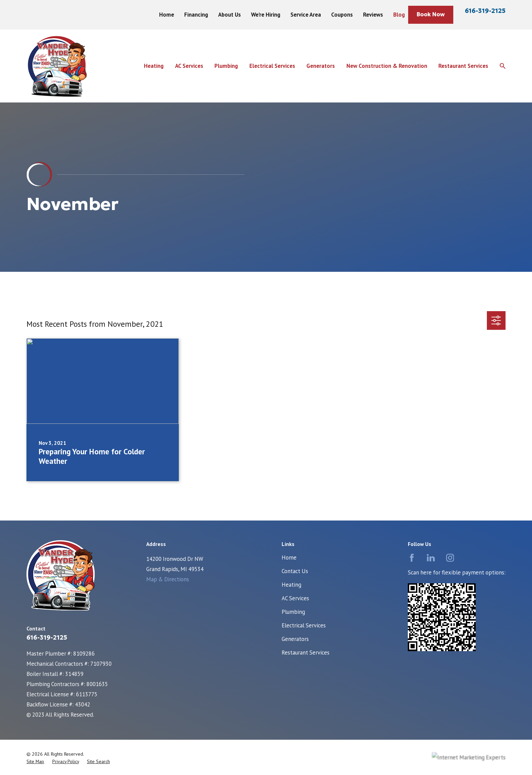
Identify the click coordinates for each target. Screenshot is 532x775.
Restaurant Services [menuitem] (463, 66)
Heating (291, 585)
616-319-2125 (485, 11)
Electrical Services (304, 625)
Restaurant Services (306, 653)
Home (167, 15)
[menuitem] (35, 762)
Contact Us (295, 571)
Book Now (431, 14)
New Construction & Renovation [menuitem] (387, 66)
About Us (230, 15)
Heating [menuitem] (154, 66)
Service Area (306, 15)
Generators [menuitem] (321, 66)
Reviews (373, 15)
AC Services (295, 598)
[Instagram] (450, 558)
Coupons (342, 15)
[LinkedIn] (431, 558)
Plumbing (293, 612)
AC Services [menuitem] (189, 66)
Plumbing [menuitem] (226, 66)
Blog (399, 15)
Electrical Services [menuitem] (272, 66)
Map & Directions (168, 579)
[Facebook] (412, 558)
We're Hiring (266, 15)
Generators (295, 639)
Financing (196, 15)
